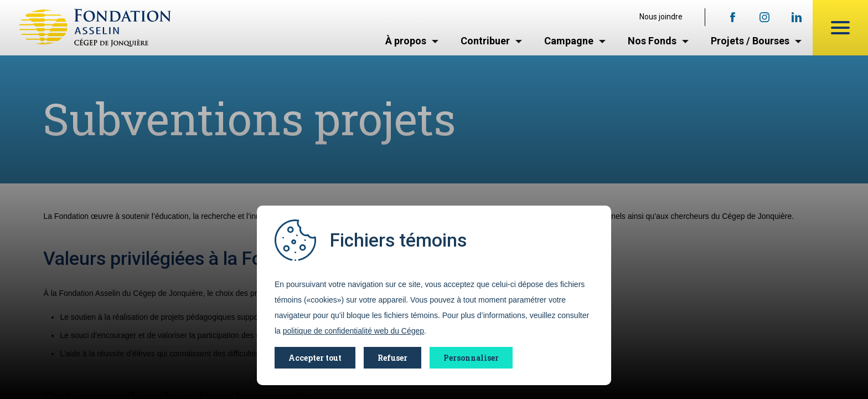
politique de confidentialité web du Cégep (353, 331)
